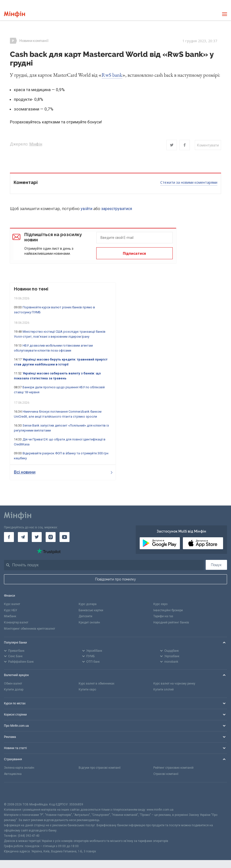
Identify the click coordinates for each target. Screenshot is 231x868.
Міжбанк (10, 616)
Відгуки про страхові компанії (100, 768)
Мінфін (36, 144)
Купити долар (14, 689)
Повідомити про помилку (115, 579)
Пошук (216, 565)
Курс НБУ (11, 610)
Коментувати (208, 145)
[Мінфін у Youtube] (65, 537)
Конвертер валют (16, 622)
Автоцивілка (13, 774)
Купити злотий (164, 689)
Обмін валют (13, 684)
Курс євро (160, 604)
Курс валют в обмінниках (97, 684)
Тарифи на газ (163, 616)
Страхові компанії (166, 774)
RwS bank (112, 75)
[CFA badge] (15, 792)
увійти (86, 209)
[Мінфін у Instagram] (51, 537)
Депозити (85, 616)
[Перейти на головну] (15, 14)
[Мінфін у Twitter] (37, 537)
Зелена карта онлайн (19, 768)
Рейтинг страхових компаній (173, 768)
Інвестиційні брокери (168, 610)
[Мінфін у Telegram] (23, 537)
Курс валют (12, 604)
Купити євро (87, 689)
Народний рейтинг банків (171, 622)
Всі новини (63, 472)
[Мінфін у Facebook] (9, 537)
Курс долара (88, 604)
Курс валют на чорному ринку (174, 684)
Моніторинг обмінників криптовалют (30, 629)
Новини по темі (31, 289)
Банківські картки (91, 610)
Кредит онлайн (89, 622)
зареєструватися (117, 209)
